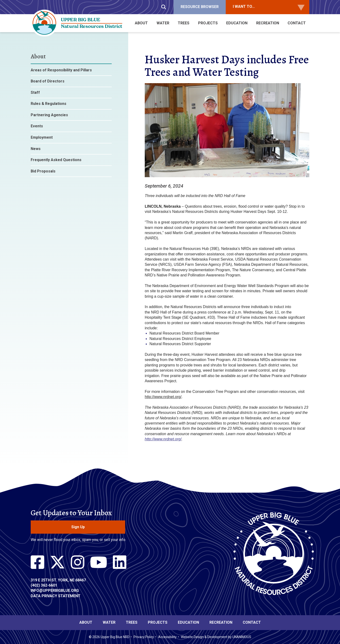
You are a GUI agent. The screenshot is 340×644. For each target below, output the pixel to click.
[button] (227, 181)
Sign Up (78, 527)
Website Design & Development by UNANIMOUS (216, 637)
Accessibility (167, 637)
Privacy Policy (144, 637)
